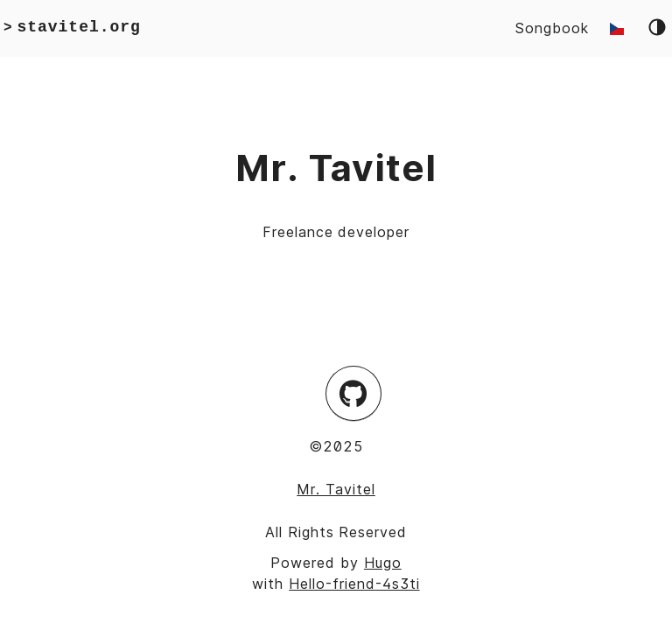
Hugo (383, 563)
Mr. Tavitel (336, 489)
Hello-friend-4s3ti (354, 584)
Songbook (552, 28)
